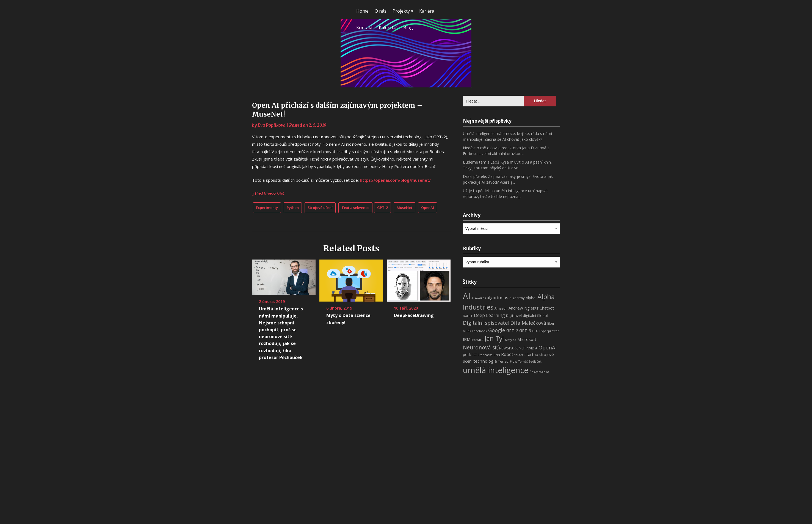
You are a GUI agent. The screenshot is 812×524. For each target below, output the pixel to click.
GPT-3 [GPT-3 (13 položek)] (525, 330)
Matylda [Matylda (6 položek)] (511, 340)
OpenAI (428, 208)
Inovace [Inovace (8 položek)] (477, 340)
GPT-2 (382, 208)
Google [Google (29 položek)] (497, 330)
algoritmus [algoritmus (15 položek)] (498, 297)
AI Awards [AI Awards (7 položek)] (479, 298)
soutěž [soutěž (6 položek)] (519, 355)
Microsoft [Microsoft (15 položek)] (527, 339)
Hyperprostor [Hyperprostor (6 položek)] (549, 331)
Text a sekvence (355, 208)
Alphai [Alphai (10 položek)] (531, 298)
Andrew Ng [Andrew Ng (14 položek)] (519, 308)
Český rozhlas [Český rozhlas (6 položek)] (539, 372)
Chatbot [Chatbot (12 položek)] (547, 308)
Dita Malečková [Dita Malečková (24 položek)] (528, 323)
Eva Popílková (272, 125)
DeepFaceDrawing (414, 315)
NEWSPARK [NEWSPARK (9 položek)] (508, 348)
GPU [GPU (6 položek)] (535, 331)
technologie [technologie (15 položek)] (485, 361)
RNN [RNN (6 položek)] (497, 355)
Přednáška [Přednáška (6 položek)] (485, 355)
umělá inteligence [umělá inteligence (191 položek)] (496, 370)
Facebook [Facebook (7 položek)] (480, 331)
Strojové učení (320, 208)
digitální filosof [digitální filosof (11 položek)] (536, 315)
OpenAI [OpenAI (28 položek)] (548, 347)
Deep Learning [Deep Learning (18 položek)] (489, 315)
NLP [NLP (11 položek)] (522, 348)
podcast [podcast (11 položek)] (470, 355)
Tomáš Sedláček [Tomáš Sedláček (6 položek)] (530, 362)
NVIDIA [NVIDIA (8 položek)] (532, 348)
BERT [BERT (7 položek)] (535, 308)
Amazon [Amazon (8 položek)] (501, 308)
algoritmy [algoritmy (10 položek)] (517, 298)
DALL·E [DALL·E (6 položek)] (468, 316)
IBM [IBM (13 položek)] (467, 339)
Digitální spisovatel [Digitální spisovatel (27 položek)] (486, 323)
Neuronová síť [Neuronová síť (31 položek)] (480, 348)
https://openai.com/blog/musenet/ (395, 180)
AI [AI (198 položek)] (467, 296)
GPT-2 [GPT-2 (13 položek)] (512, 330)
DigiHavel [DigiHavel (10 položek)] (514, 316)
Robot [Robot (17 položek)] (507, 354)
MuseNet (404, 208)
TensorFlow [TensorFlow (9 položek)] (508, 361)
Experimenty (267, 208)
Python (293, 208)
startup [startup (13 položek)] (531, 354)
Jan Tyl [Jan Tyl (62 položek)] (494, 339)
